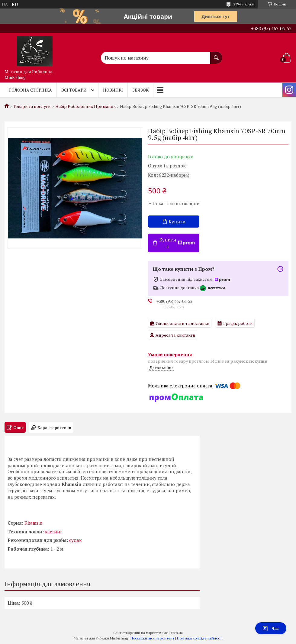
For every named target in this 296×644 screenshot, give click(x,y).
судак (75, 540)
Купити (177, 222)
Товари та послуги (32, 106)
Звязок (140, 90)
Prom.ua (176, 633)
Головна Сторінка (31, 90)
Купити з (177, 243)
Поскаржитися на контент (152, 638)
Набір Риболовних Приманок (85, 106)
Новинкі (113, 90)
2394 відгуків (244, 4)
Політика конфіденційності (200, 638)
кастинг (54, 532)
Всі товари (74, 90)
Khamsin (33, 523)
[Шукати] (216, 55)
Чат (271, 628)
